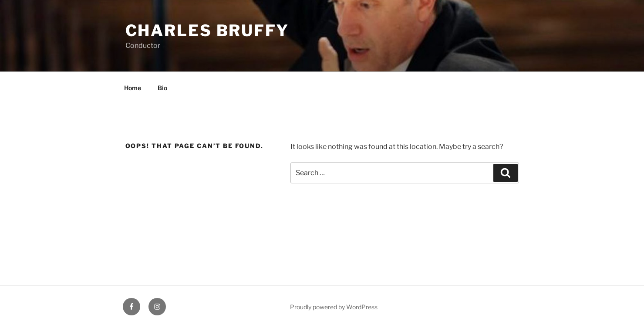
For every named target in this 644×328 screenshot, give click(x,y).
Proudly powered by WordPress (334, 307)
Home (133, 88)
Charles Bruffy (207, 30)
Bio (162, 88)
